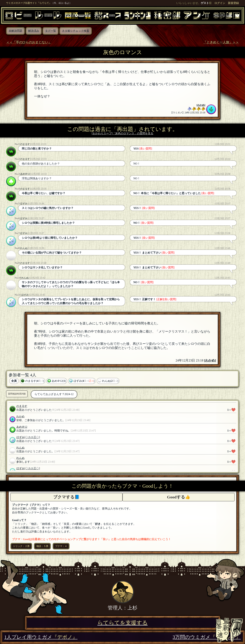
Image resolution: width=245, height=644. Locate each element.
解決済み (34, 31)
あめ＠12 (25, 174)
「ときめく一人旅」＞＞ (221, 42)
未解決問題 (15, 31)
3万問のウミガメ (207, 637)
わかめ (201, 105)
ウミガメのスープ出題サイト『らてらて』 (29, 3)
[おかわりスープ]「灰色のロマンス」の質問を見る (123, 133)
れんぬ (24, 248)
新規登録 (233, 3)
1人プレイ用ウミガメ (41, 637)
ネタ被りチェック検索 (76, 31)
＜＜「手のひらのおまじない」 (29, 42)
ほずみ (24, 203)
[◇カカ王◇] (32, 437)
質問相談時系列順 (17, 394)
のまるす (25, 144)
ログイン (220, 3)
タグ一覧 (51, 31)
